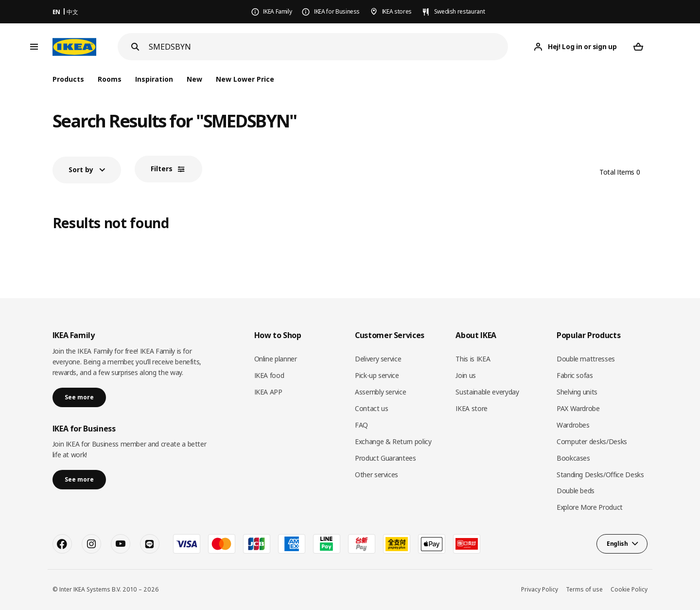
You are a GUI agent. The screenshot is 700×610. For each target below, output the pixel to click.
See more (79, 397)
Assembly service (380, 392)
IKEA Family (277, 11)
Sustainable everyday (487, 392)
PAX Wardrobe (578, 408)
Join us (466, 375)
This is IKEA (473, 359)
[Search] (329, 47)
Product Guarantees (385, 458)
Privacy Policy (540, 589)
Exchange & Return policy (393, 441)
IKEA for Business (337, 11)
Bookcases (573, 458)
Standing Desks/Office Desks (600, 475)
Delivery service (378, 359)
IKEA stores (397, 11)
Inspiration (154, 79)
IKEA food (269, 375)
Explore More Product (590, 507)
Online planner (276, 359)
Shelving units (577, 392)
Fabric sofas (575, 375)
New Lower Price (245, 79)
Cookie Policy (629, 589)
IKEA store (472, 408)
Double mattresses (586, 359)
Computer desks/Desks (592, 441)
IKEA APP (268, 392)
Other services (376, 475)
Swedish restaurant (460, 11)
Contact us (372, 408)
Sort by (81, 170)
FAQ (361, 425)
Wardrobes (573, 425)
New (194, 79)
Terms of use (584, 589)
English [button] (617, 544)
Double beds (576, 491)
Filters (162, 169)
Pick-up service (377, 375)
